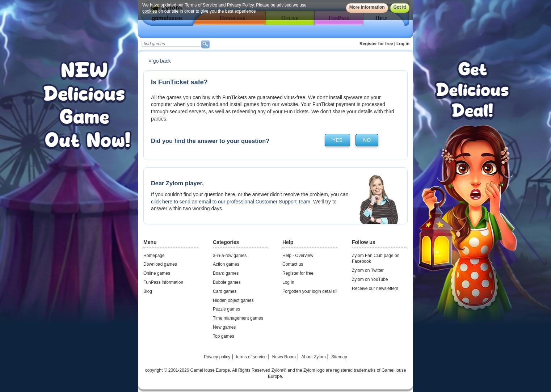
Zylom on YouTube (370, 279)
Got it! (400, 7)
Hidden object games (233, 300)
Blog (148, 291)
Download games (160, 264)
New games (224, 327)
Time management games (238, 318)
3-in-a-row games (230, 256)
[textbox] (171, 44)
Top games (224, 336)
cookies (150, 11)
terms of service (251, 357)
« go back (160, 61)
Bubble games (227, 282)
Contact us (293, 264)
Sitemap (339, 357)
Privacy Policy (240, 5)
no (367, 140)
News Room (284, 357)
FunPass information (163, 282)
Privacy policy (217, 357)
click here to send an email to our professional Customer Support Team (231, 202)
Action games (226, 264)
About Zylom (313, 357)
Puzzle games (226, 309)
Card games (225, 291)
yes (337, 140)
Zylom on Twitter (368, 270)
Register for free (376, 44)
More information (367, 7)
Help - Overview (298, 256)
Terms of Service (201, 5)
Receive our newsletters (375, 288)
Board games (226, 273)
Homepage (154, 256)
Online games (157, 273)
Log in (403, 44)
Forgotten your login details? (310, 291)
